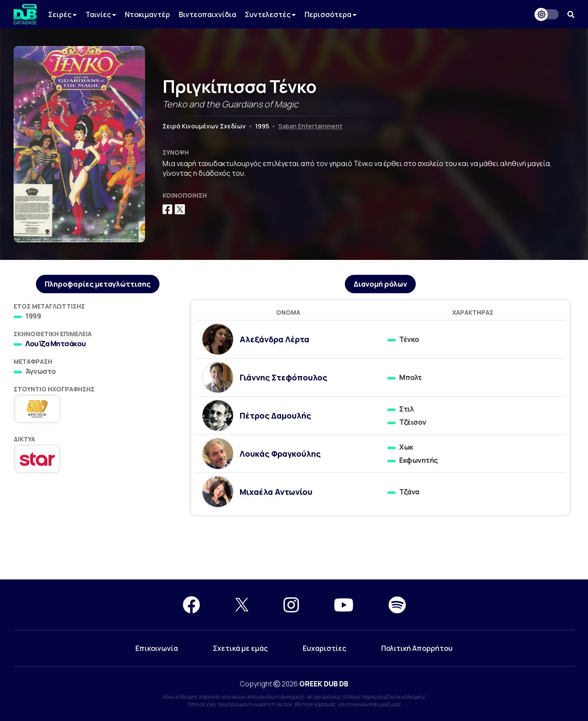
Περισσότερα (331, 14)
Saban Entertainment (310, 126)
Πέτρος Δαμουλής (275, 416)
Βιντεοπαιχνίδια (207, 14)
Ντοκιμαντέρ (147, 14)
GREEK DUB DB (324, 684)
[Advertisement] (294, 548)
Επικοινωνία (157, 648)
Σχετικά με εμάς (240, 648)
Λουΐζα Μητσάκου (56, 344)
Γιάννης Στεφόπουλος (283, 377)
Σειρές (62, 14)
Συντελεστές (270, 14)
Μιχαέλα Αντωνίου (276, 492)
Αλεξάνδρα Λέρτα (275, 339)
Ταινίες (101, 14)
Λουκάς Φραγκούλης (280, 454)
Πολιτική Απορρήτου (417, 648)
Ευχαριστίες (324, 648)
